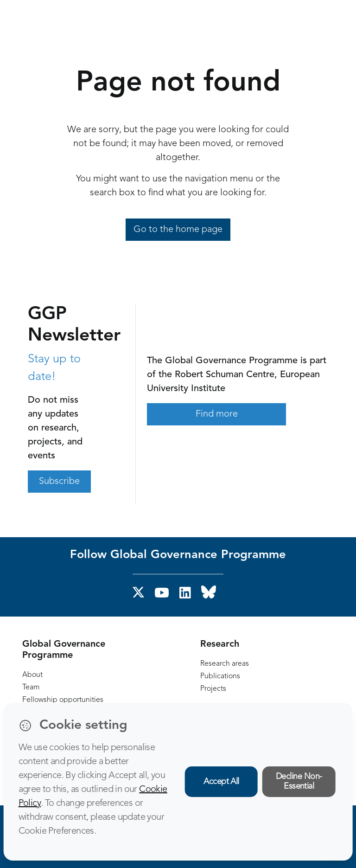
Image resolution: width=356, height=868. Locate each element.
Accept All (221, 782)
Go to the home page (178, 230)
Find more (217, 414)
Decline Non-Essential (299, 781)
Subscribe (59, 482)
